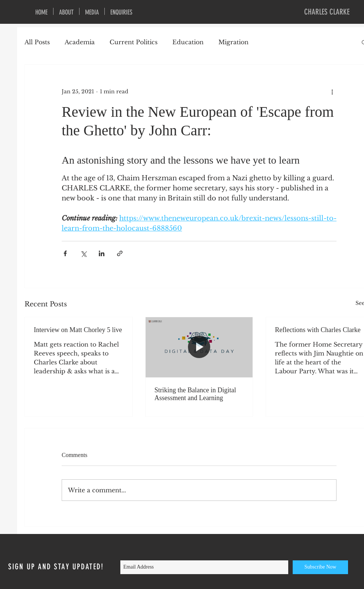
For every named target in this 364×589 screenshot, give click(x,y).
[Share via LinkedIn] (102, 253)
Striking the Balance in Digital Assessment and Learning (195, 394)
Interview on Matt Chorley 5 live (78, 330)
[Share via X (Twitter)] (83, 253)
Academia (80, 42)
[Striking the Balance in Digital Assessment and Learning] (199, 347)
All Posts (37, 42)
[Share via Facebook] (65, 253)
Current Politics (134, 42)
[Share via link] (120, 253)
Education (188, 42)
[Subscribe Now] (320, 567)
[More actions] (332, 91)
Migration (233, 42)
